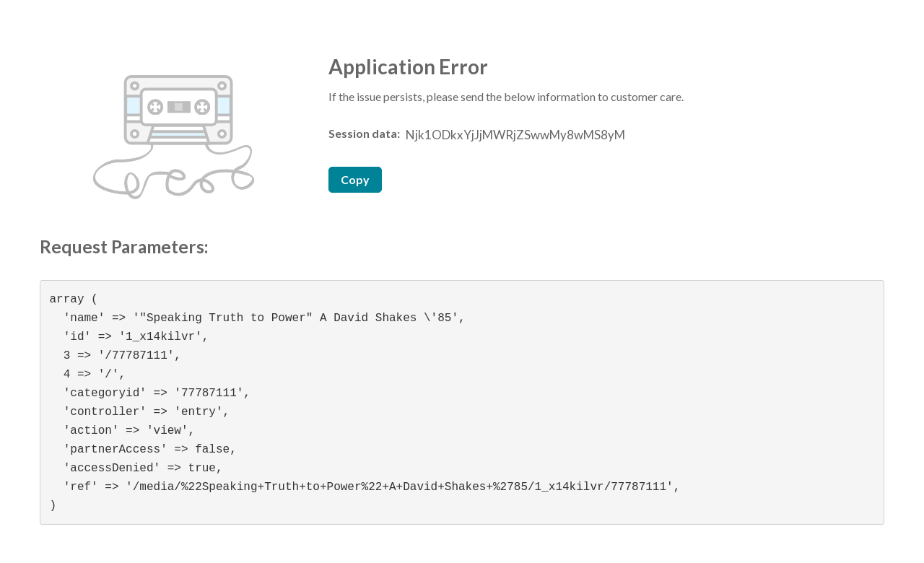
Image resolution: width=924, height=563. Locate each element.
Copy (355, 179)
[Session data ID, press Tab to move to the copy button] (514, 135)
